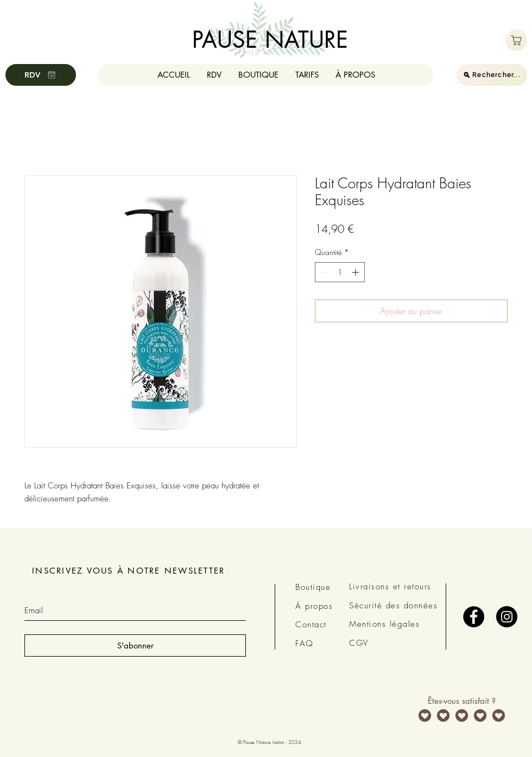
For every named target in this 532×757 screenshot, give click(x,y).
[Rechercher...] (492, 75)
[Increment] (356, 272)
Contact (311, 625)
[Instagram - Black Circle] (507, 617)
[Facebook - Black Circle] (474, 617)
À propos (314, 606)
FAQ (305, 644)
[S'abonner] (135, 645)
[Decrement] (323, 272)
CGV (359, 643)
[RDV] (41, 75)
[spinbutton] (340, 272)
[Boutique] (516, 40)
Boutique (313, 587)
